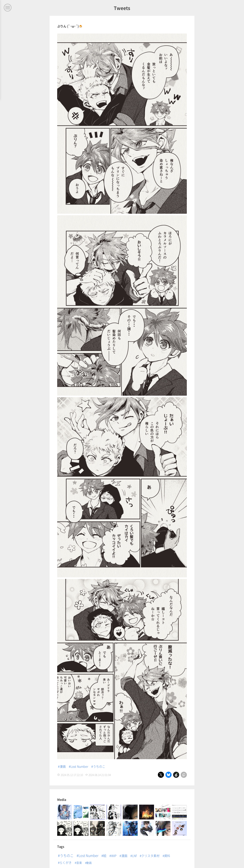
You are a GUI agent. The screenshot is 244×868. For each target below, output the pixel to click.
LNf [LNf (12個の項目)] (134, 855)
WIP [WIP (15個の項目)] (114, 855)
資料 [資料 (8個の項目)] (167, 856)
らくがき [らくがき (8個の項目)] (66, 862)
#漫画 (62, 766)
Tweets (122, 8)
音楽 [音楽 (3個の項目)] (79, 862)
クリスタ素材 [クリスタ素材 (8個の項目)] (150, 856)
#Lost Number (79, 766)
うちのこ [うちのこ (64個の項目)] (67, 855)
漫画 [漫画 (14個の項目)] (124, 855)
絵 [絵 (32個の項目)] (105, 855)
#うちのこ (98, 766)
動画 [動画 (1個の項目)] (89, 862)
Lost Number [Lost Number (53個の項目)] (88, 855)
